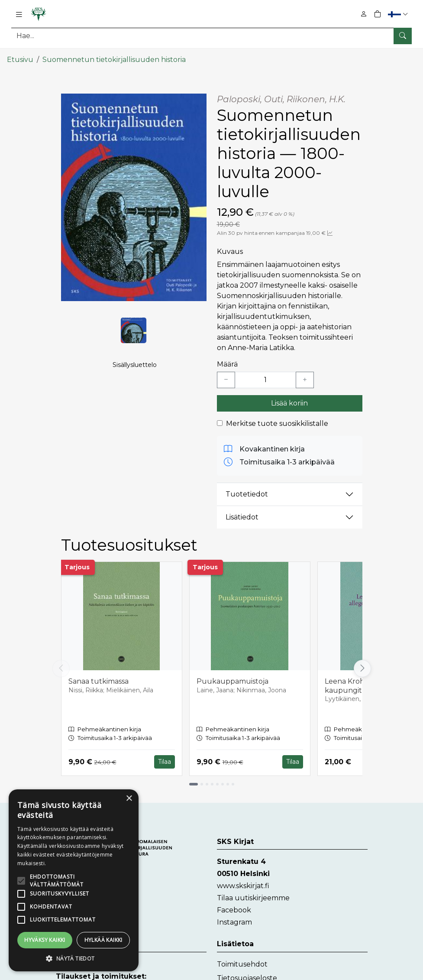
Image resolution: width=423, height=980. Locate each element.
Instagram (234, 918)
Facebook (234, 906)
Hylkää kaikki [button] (103, 940)
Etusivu (20, 55)
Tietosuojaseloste (247, 973)
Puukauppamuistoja (232, 677)
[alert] (74, 880)
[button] (399, 14)
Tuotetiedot (247, 490)
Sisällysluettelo (135, 369)
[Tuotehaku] (211, 36)
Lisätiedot (242, 513)
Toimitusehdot (242, 959)
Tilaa (165, 757)
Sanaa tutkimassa (98, 677)
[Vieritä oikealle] (362, 664)
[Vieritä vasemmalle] (61, 664)
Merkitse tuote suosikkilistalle (277, 419)
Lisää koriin (289, 398)
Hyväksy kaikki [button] (45, 940)
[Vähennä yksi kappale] (226, 375)
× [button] (129, 799)
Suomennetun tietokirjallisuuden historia (114, 55)
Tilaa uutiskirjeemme (253, 894)
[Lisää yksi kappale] (305, 375)
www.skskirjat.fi (243, 881)
